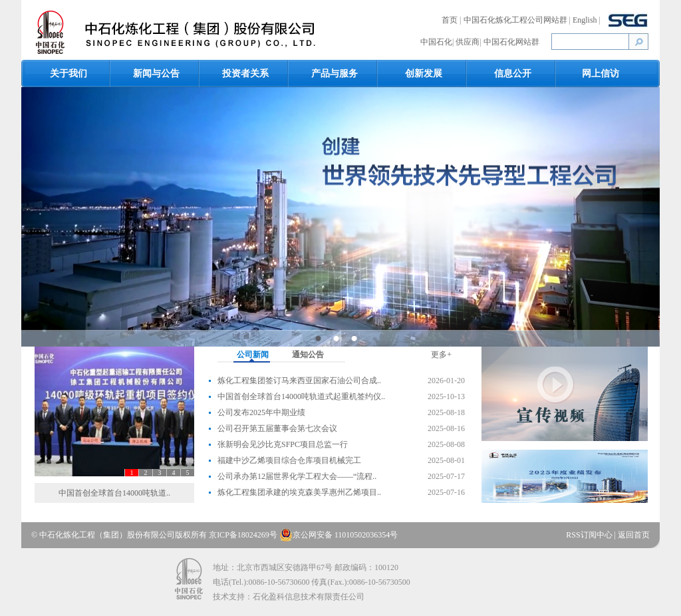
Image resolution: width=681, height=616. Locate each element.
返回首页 (634, 535)
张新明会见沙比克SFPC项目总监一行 (283, 444)
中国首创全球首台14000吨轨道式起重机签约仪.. (301, 396)
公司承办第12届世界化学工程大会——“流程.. (297, 476)
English (586, 20)
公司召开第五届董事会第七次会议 (277, 428)
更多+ (441, 355)
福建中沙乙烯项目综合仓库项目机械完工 (289, 460)
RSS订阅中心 (590, 535)
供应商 (468, 42)
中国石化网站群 (511, 42)
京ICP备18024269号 (243, 535)
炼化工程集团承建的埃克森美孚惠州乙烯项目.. (299, 492)
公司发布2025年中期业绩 (261, 412)
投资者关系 (245, 74)
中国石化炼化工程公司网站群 (516, 20)
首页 (451, 20)
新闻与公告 (156, 74)
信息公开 (513, 74)
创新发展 (424, 74)
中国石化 (436, 42)
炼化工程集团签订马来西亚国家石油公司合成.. (299, 381)
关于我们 (68, 74)
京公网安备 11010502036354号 (339, 535)
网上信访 (601, 74)
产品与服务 (335, 74)
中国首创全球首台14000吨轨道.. (114, 493)
